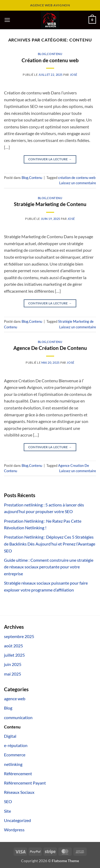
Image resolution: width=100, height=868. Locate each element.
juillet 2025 (14, 655)
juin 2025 (13, 664)
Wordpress (14, 830)
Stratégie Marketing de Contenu (50, 204)
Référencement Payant (25, 783)
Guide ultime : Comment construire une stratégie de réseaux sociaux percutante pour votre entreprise (49, 567)
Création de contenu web (50, 60)
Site (7, 811)
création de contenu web (77, 178)
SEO (8, 801)
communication (18, 717)
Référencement (18, 773)
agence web (15, 699)
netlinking (13, 764)
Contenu (55, 54)
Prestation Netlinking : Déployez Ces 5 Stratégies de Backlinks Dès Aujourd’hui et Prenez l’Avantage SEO (50, 544)
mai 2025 (13, 674)
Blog (42, 54)
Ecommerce (15, 755)
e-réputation (16, 745)
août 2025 (13, 646)
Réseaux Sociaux (19, 792)
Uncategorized (17, 820)
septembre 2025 (19, 636)
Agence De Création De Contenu (50, 348)
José (74, 75)
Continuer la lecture (50, 159)
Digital (10, 736)
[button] (7, 20)
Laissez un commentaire (78, 183)
